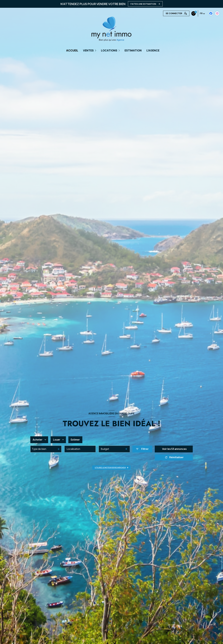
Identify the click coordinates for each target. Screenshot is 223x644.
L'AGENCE (153, 50)
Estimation (133, 50)
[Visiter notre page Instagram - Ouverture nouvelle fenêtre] (172, 13)
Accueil (72, 50)
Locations (109, 50)
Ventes (88, 50)
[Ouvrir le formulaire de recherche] (142, 449)
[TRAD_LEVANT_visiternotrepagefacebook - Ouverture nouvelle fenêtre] (166, 13)
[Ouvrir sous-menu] (96, 50)
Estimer (75, 440)
